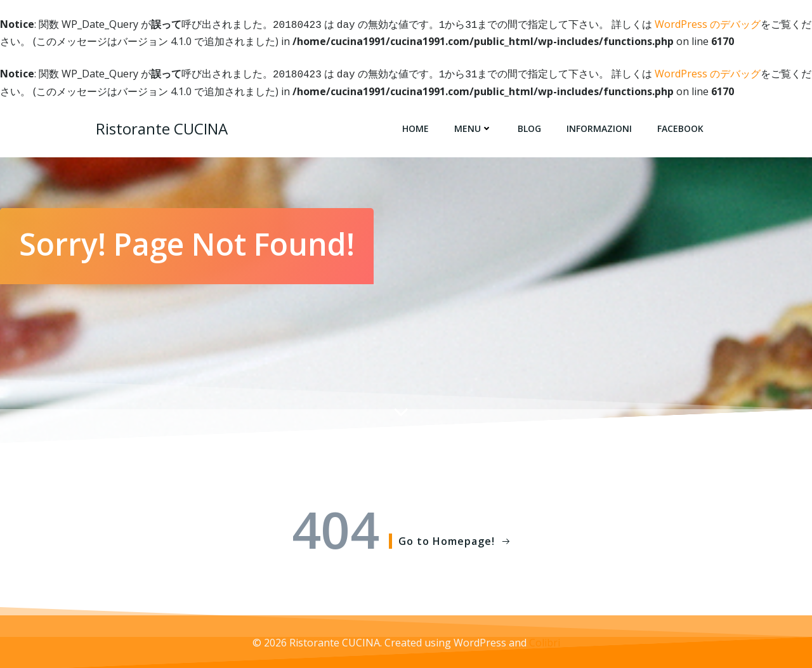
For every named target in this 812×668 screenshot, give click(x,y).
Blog (529, 126)
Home (416, 126)
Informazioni (599, 126)
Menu (473, 126)
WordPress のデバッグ (708, 24)
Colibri (545, 640)
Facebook (680, 126)
